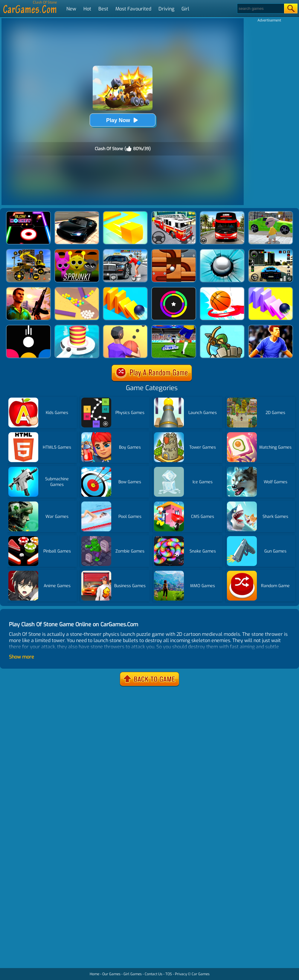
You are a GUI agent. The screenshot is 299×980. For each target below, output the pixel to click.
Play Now (123, 120)
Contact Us (154, 974)
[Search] (260, 9)
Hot (87, 9)
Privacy (181, 974)
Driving (166, 9)
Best (103, 9)
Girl (185, 9)
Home (94, 974)
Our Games (111, 974)
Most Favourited (133, 9)
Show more (22, 657)
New (71, 9)
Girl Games (133, 974)
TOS (169, 974)
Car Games (201, 974)
